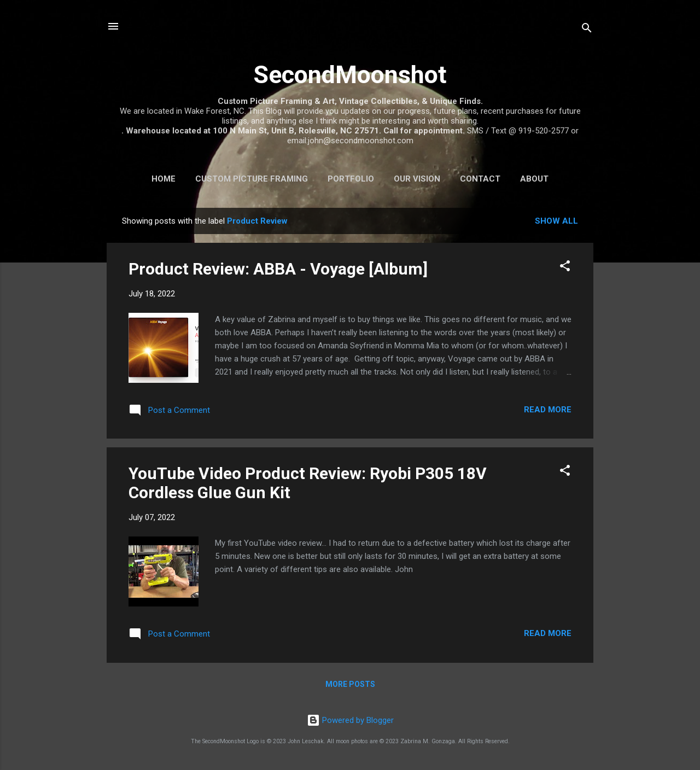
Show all (556, 221)
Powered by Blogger (350, 720)
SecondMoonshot (350, 75)
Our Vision (417, 179)
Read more (548, 410)
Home (164, 179)
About (534, 179)
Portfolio (351, 179)
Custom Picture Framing (252, 179)
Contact (480, 179)
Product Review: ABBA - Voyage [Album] (278, 269)
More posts (350, 684)
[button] (565, 268)
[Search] (587, 30)
